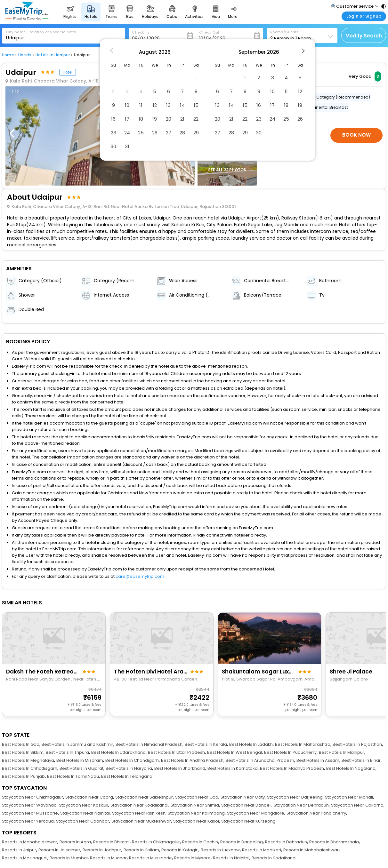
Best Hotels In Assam (318, 760)
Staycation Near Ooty (243, 797)
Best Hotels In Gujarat (81, 768)
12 (155, 105)
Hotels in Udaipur (53, 55)
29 (196, 133)
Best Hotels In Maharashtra (303, 744)
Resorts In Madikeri (262, 850)
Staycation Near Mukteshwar (141, 821)
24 (127, 133)
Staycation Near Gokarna (357, 805)
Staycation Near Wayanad (29, 805)
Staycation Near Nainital (85, 813)
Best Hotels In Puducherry (290, 752)
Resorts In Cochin (200, 842)
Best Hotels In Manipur (342, 752)
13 (168, 105)
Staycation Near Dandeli (246, 805)
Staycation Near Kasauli (84, 805)
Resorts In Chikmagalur (156, 842)
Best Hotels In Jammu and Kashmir (77, 744)
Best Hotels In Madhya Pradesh (292, 768)
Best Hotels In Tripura (67, 752)
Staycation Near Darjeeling (295, 797)
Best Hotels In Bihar (361, 760)
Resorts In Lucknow (220, 850)
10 (127, 105)
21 (182, 119)
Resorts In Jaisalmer (59, 850)
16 (113, 119)
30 (113, 146)
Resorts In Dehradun (286, 842)
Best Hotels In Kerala (206, 744)
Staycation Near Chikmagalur (32, 797)
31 (127, 146)
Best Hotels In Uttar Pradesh (176, 752)
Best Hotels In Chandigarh (132, 760)
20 (169, 119)
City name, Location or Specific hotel (41, 32)
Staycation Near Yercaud (28, 821)
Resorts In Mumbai (69, 858)
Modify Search (364, 36)
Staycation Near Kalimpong (196, 813)
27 (169, 133)
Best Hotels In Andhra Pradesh (192, 760)
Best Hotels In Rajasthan (357, 744)
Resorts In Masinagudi (25, 858)
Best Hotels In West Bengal (234, 752)
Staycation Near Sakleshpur (144, 797)
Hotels (25, 55)
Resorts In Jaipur (19, 850)
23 (113, 133)
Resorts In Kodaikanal (274, 858)
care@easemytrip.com (140, 576)
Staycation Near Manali (349, 797)
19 (155, 119)
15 (196, 105)
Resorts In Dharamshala (334, 842)
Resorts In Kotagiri (180, 850)
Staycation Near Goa (197, 797)
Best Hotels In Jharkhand (180, 768)
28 (182, 133)
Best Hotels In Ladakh (251, 744)
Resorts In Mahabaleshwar (30, 842)
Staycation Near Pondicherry (316, 813)
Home (8, 55)
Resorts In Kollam (141, 850)
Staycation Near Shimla (195, 805)
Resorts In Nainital (231, 858)
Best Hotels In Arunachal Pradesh (260, 760)
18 (141, 119)
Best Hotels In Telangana (127, 776)
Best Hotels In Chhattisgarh (30, 768)
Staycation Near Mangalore (256, 813)
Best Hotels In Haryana (129, 768)
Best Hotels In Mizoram (80, 760)
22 (196, 119)
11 (141, 105)
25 (141, 133)
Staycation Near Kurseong (248, 821)
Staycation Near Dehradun (301, 805)
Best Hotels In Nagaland (351, 768)
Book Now (356, 135)
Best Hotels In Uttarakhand (118, 752)
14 (182, 105)
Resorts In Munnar (108, 858)
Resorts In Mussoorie (150, 858)
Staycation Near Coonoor (83, 821)
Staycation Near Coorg (89, 797)
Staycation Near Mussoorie (30, 813)
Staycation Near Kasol (196, 821)
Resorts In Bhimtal (111, 842)
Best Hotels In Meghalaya (28, 760)
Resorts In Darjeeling (242, 842)
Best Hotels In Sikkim (23, 752)
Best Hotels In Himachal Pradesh (149, 744)
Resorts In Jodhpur (102, 850)
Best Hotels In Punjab (23, 776)
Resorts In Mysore (192, 858)
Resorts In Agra (75, 842)
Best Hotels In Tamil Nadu (73, 776)
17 (127, 119)
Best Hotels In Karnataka (233, 768)
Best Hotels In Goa (21, 744)
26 (155, 133)
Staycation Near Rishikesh (139, 813)
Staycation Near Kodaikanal (139, 805)
